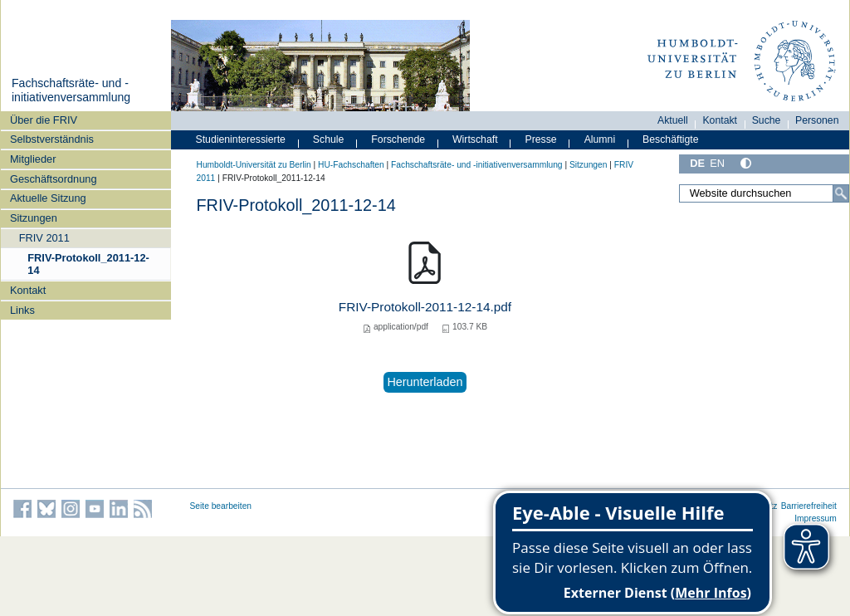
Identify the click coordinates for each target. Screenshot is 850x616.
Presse (541, 139)
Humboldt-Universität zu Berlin (254, 165)
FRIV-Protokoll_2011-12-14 (88, 264)
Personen (817, 120)
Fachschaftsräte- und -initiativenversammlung (71, 90)
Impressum (816, 518)
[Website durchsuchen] (764, 193)
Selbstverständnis (52, 139)
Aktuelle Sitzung (48, 198)
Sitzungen (34, 218)
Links (22, 310)
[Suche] (841, 193)
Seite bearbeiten (221, 506)
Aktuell (673, 120)
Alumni (600, 139)
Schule (329, 139)
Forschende (398, 139)
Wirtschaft (475, 139)
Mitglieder (33, 159)
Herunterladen (425, 382)
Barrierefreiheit (809, 506)
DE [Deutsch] (697, 163)
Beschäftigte (671, 139)
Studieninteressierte (241, 139)
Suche (767, 120)
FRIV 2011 (44, 238)
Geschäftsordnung (54, 179)
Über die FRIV (44, 120)
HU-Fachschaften (351, 165)
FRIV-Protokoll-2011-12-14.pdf (425, 307)
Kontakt (28, 290)
